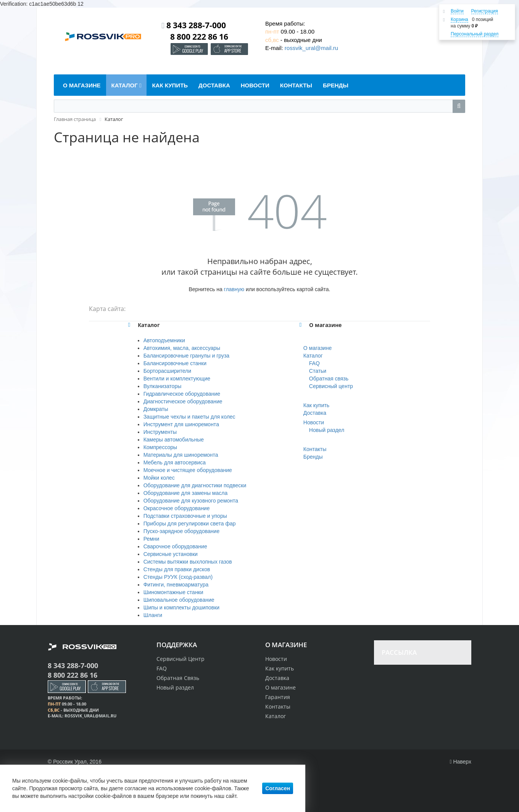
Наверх (460, 762)
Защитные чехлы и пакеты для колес (189, 417)
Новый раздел (327, 430)
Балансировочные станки (175, 363)
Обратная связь (329, 379)
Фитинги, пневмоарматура (176, 585)
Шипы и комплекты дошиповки (182, 607)
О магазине (318, 348)
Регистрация (485, 11)
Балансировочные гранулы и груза (186, 356)
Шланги (153, 615)
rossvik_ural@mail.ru (311, 48)
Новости (314, 422)
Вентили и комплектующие (177, 379)
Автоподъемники (164, 340)
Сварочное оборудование (175, 546)
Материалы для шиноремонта (181, 455)
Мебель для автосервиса (175, 462)
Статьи (318, 371)
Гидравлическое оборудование (182, 394)
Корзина (459, 19)
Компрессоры (160, 447)
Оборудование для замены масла (186, 493)
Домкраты (156, 409)
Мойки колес (159, 478)
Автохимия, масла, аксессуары (182, 348)
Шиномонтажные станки (173, 592)
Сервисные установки (171, 554)
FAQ (314, 363)
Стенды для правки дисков (177, 569)
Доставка (315, 413)
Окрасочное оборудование (177, 508)
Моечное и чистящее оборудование (188, 470)
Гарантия (278, 697)
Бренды (313, 457)
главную (234, 289)
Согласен (278, 788)
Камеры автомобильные (174, 440)
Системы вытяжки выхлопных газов (188, 562)
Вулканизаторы (163, 386)
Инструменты (160, 432)
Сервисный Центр (181, 659)
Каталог (313, 356)
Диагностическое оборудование (183, 401)
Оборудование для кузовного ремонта (191, 501)
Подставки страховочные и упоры (185, 516)
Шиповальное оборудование (179, 600)
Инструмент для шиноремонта (181, 424)
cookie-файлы (70, 781)
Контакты (315, 449)
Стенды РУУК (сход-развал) (178, 577)
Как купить (316, 405)
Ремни (152, 539)
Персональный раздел (475, 34)
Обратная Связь (178, 678)
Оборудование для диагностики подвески (195, 485)
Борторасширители (167, 371)
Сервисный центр (331, 386)
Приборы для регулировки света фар (190, 524)
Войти (457, 11)
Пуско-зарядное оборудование (182, 531)
